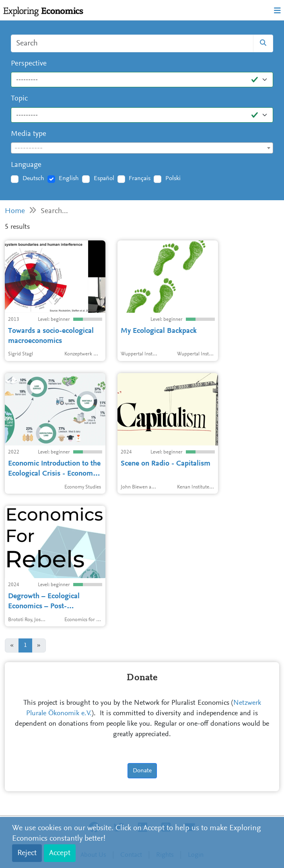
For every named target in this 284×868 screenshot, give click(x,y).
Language (26, 165)
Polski (173, 179)
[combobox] (142, 148)
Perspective (29, 64)
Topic (19, 99)
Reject (27, 853)
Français (140, 179)
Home (15, 211)
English (69, 179)
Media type (29, 134)
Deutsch (33, 179)
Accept (60, 853)
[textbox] (142, 148)
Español (104, 179)
